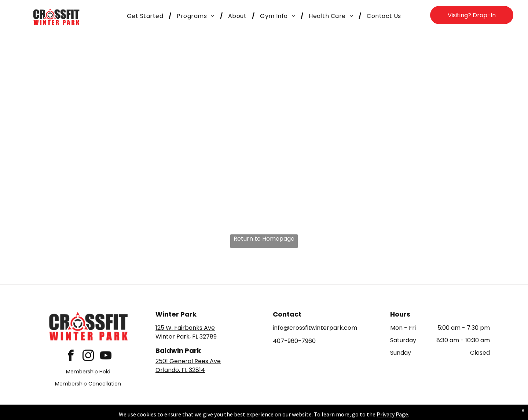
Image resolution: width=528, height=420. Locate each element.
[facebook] (70, 357)
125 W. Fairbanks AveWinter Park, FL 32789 (186, 332)
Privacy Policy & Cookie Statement (218, 413)
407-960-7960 (294, 341)
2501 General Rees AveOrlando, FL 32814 (188, 366)
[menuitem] (146, 16)
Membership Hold (88, 372)
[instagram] (88, 357)
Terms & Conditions (324, 413)
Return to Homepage (264, 239)
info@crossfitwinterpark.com (315, 328)
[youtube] (106, 357)
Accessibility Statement (279, 413)
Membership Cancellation (88, 384)
